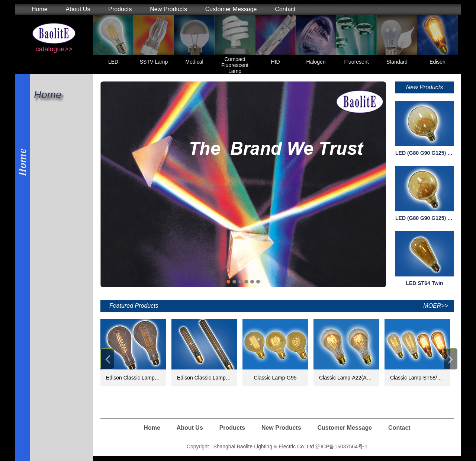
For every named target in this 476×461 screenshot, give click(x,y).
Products (120, 9)
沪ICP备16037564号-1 (341, 446)
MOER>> (436, 306)
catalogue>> (54, 49)
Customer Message (231, 9)
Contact (285, 9)
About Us (78, 9)
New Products (168, 9)
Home (40, 9)
